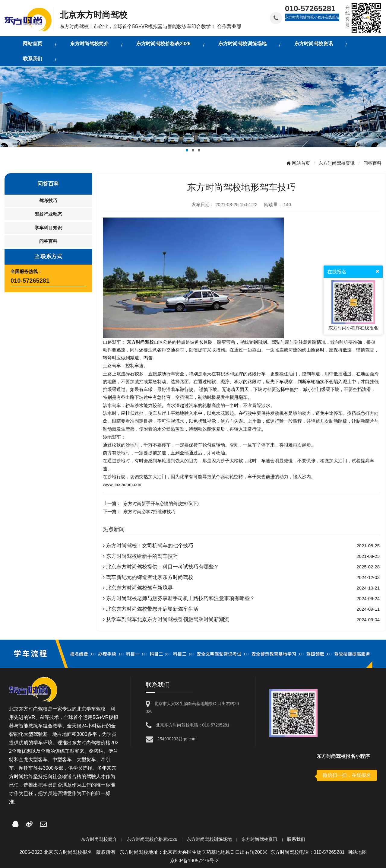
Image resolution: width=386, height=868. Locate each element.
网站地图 (357, 852)
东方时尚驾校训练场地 (209, 839)
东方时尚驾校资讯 (337, 163)
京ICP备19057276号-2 (194, 861)
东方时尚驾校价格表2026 (152, 839)
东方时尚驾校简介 (99, 839)
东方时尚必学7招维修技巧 (149, 512)
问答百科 (372, 163)
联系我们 (296, 839)
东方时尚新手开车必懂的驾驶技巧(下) (161, 503)
